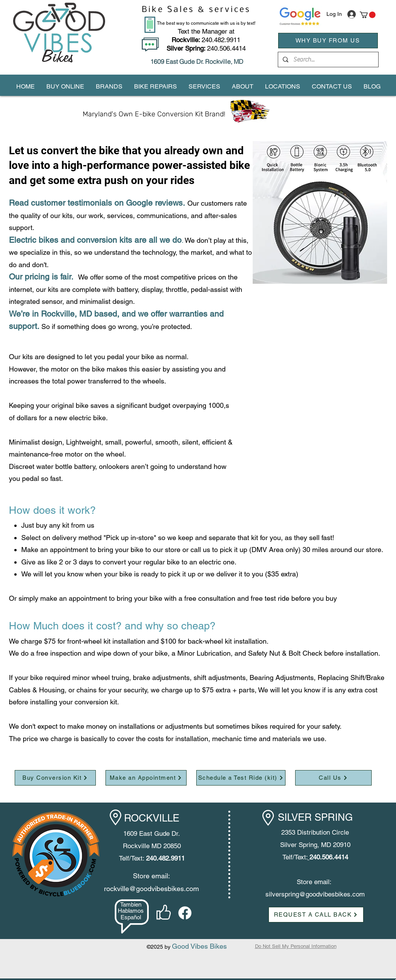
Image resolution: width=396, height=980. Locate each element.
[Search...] (328, 60)
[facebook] (185, 913)
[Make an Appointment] (146, 778)
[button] (368, 15)
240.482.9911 (206, 40)
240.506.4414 (226, 48)
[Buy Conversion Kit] (55, 778)
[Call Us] (333, 778)
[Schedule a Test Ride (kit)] (241, 778)
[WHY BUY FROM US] (328, 41)
